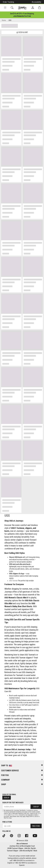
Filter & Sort (22, 32)
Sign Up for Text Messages (13, 803)
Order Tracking (8, 2)
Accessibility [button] (36, 2)
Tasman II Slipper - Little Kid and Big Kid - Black (22, 851)
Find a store (7, 822)
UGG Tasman (13, 581)
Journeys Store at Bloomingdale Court (22, 846)
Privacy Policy (14, 815)
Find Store (36, 826)
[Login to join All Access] (22, 14)
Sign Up (7, 798)
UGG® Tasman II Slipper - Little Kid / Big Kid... (22, 848)
